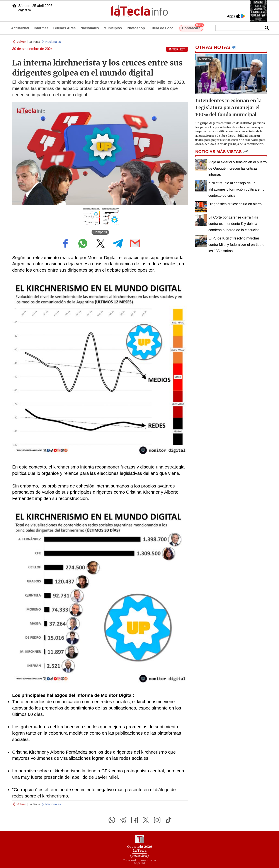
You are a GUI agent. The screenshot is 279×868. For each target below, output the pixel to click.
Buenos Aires (64, 28)
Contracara (193, 28)
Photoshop (136, 28)
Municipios (113, 28)
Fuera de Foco (162, 28)
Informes (41, 28)
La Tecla (34, 42)
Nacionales (90, 28)
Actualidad (20, 28)
